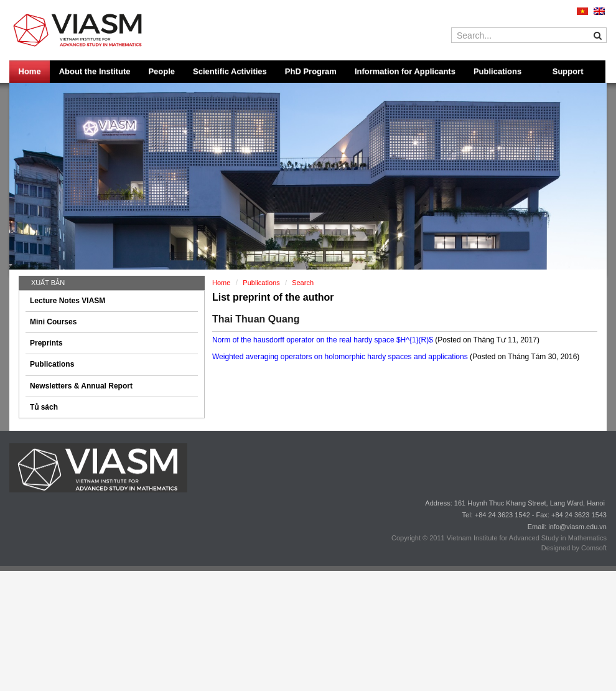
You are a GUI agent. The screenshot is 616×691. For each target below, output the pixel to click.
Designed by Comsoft (574, 548)
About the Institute (95, 71)
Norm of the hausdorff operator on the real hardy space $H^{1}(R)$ (324, 340)
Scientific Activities (230, 71)
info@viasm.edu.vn (577, 527)
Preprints (46, 343)
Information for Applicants (405, 71)
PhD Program (311, 71)
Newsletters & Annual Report (81, 386)
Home (30, 71)
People (161, 71)
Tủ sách (44, 407)
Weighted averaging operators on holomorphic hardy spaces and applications (341, 357)
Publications (497, 71)
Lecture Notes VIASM (68, 301)
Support (568, 71)
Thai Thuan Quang (256, 319)
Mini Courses (53, 322)
